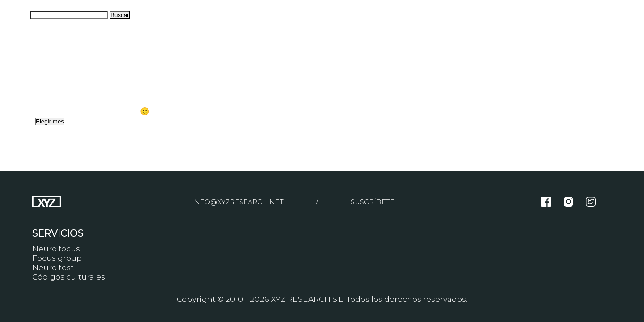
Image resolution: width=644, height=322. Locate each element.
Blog (9, 82)
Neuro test (53, 267)
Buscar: (14, 14)
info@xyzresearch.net (235, 201)
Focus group (57, 258)
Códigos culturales (69, 277)
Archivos (17, 121)
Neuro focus (56, 248)
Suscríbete (378, 201)
